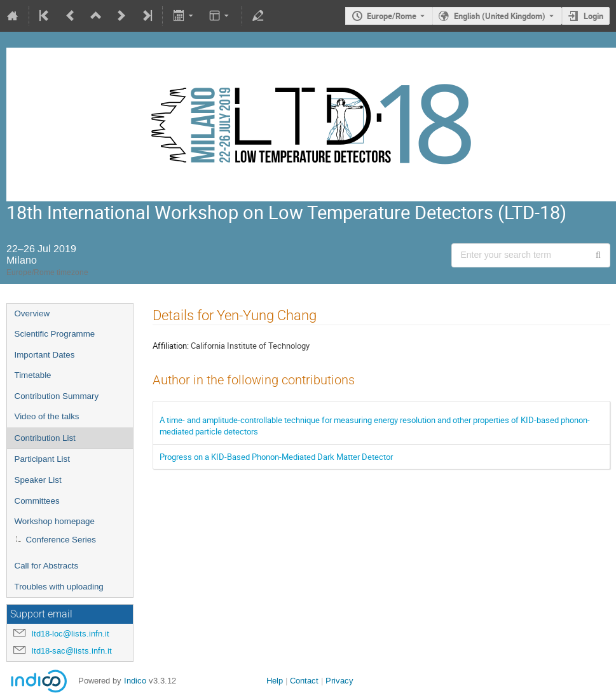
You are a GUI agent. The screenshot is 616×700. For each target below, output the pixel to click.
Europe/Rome (392, 16)
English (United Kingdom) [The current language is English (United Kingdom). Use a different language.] (500, 16)
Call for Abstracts (47, 566)
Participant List (42, 459)
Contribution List (45, 438)
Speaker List (38, 480)
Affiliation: (171, 346)
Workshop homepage (55, 521)
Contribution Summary (57, 396)
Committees (37, 501)
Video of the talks (47, 416)
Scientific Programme (55, 334)
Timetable (33, 375)
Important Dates (45, 355)
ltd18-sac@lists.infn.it (72, 651)
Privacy (339, 681)
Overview (32, 313)
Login (593, 16)
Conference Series (61, 540)
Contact (304, 681)
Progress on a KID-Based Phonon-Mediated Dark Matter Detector (276, 457)
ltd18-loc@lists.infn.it (71, 634)
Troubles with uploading (59, 587)
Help (275, 681)
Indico (135, 681)
